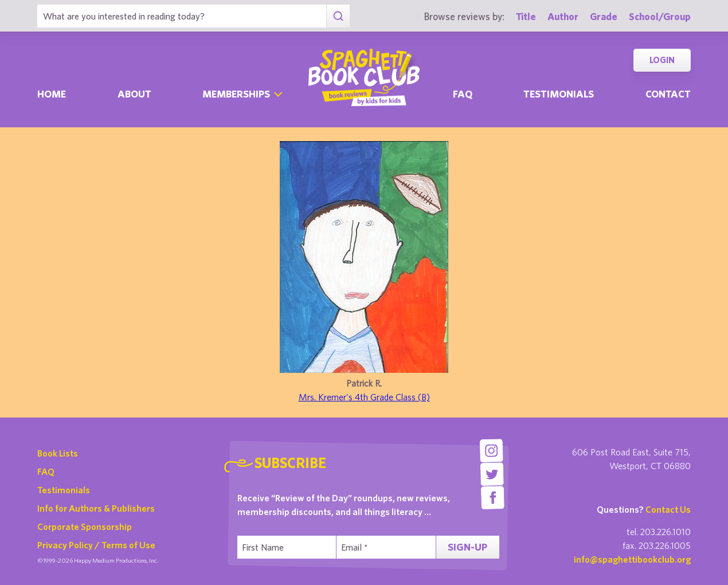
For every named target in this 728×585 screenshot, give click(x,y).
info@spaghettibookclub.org (632, 559)
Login (662, 60)
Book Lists (58, 453)
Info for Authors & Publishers (96, 508)
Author (563, 16)
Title (526, 16)
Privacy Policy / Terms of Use (96, 545)
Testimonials (559, 94)
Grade (604, 16)
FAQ (46, 471)
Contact (668, 94)
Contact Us (668, 509)
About (134, 94)
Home (52, 94)
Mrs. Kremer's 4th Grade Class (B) (364, 397)
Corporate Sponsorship (85, 526)
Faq (463, 94)
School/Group (660, 16)
